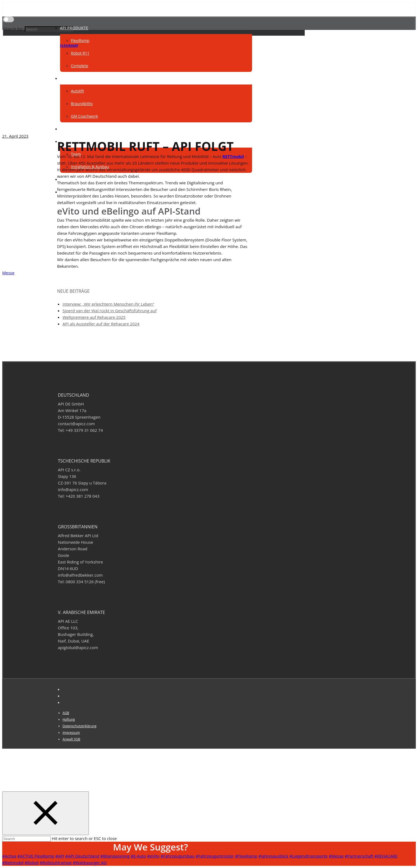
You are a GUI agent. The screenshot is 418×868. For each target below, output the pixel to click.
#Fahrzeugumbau (178, 856)
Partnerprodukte (79, 78)
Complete (80, 66)
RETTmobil (233, 156)
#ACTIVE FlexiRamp (36, 856)
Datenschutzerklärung (80, 726)
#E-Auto (139, 856)
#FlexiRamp (246, 856)
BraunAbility (82, 104)
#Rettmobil (13, 863)
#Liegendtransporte (309, 856)
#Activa (9, 856)
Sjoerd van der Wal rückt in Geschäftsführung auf (110, 311)
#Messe (336, 856)
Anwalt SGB (71, 739)
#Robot (32, 863)
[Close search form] (46, 813)
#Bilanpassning (115, 856)
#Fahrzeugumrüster (215, 856)
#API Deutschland (82, 856)
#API (60, 856)
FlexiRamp (80, 40)
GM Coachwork (85, 116)
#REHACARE (386, 856)
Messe (8, 273)
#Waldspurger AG (90, 863)
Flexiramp (69, 46)
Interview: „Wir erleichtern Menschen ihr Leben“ (108, 304)
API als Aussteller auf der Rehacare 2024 (101, 324)
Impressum (71, 733)
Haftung (69, 719)
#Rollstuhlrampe (56, 863)
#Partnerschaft (359, 856)
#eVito (153, 856)
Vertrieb (69, 129)
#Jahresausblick (273, 856)
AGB (66, 713)
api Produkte (74, 28)
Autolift (78, 91)
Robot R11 (80, 53)
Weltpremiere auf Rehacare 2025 (94, 317)
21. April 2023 (15, 136)
